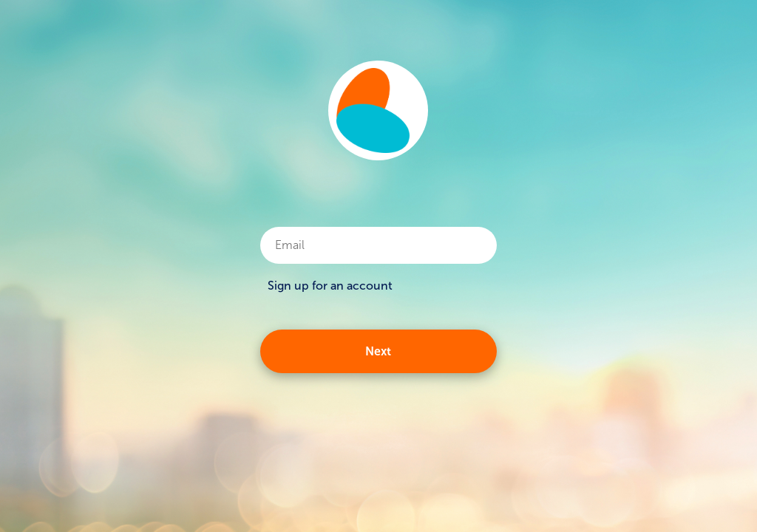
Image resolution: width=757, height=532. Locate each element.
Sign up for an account (330, 286)
